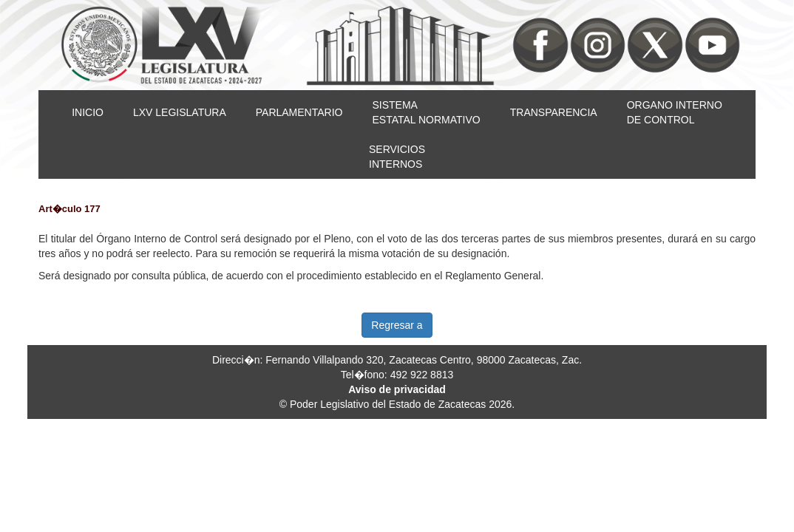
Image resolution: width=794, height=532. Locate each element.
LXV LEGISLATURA (180, 112)
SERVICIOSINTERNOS (397, 157)
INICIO (88, 112)
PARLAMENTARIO (299, 112)
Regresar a (397, 325)
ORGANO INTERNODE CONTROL (675, 112)
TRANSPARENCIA (554, 112)
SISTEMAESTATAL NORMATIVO (426, 112)
